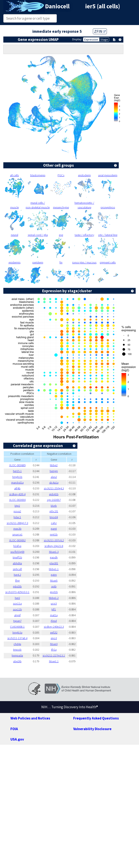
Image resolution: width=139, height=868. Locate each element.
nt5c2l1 (54, 511)
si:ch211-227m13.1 (54, 655)
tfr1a (54, 650)
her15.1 (17, 471)
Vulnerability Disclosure (92, 729)
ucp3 (54, 603)
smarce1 (17, 534)
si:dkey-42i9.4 (17, 494)
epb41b (54, 494)
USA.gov (17, 739)
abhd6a (17, 563)
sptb (54, 586)
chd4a (17, 644)
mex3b (17, 529)
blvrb (54, 506)
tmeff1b (17, 557)
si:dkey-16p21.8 (54, 546)
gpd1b (54, 592)
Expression (91, 39)
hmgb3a (17, 632)
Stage (104, 39)
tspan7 (17, 621)
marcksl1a (17, 483)
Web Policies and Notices (30, 718)
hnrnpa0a (17, 655)
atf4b (17, 488)
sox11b (17, 609)
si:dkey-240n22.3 (54, 627)
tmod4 (54, 517)
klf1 (54, 609)
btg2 (17, 506)
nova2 (17, 511)
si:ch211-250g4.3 (54, 488)
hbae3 (54, 644)
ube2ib (17, 661)
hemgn (54, 471)
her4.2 (17, 575)
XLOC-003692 (17, 540)
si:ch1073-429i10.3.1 (17, 592)
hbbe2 (54, 465)
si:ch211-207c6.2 (54, 540)
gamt (54, 529)
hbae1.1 (54, 661)
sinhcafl (17, 569)
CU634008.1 (17, 627)
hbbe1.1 (54, 569)
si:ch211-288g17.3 (17, 523)
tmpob (17, 650)
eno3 (54, 638)
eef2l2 (54, 632)
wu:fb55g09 (17, 552)
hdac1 (17, 517)
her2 (17, 598)
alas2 (54, 477)
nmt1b (54, 534)
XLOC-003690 (17, 500)
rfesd (54, 621)
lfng (17, 581)
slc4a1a (54, 483)
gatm (54, 575)
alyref (17, 615)
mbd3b (17, 586)
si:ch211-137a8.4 (17, 638)
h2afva (17, 546)
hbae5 (54, 581)
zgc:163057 (54, 500)
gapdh (54, 557)
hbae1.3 (54, 552)
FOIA (14, 729)
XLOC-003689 (17, 465)
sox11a (17, 603)
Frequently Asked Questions (96, 718)
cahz (54, 523)
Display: (77, 39)
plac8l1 (54, 563)
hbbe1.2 (54, 598)
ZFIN (100, 31)
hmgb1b (17, 477)
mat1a (54, 615)
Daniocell (57, 6)
